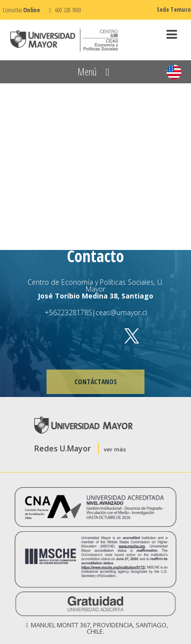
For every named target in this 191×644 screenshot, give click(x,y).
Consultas (21, 10)
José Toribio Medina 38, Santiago (95, 296)
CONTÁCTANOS (96, 382)
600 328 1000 (64, 10)
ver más (115, 449)
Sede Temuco (174, 10)
